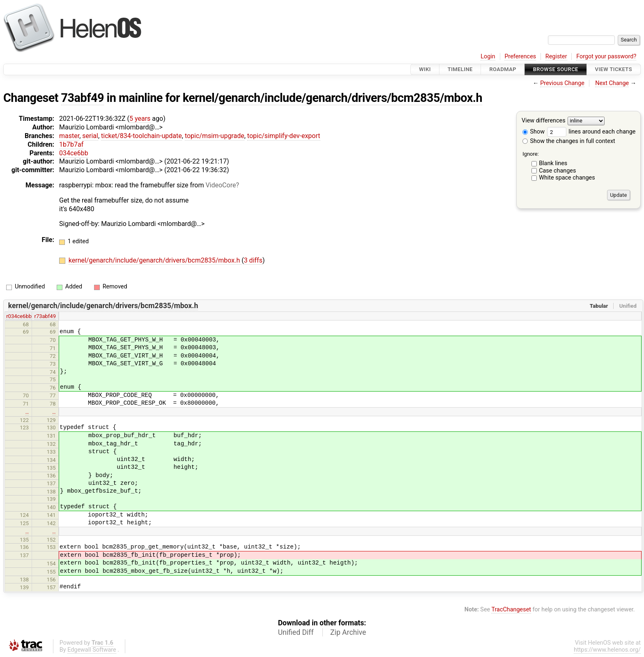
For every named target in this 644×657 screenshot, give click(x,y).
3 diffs (253, 260)
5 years (140, 119)
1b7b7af (71, 144)
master (69, 136)
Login (488, 56)
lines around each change (591, 132)
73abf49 (83, 98)
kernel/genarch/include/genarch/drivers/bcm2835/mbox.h (333, 98)
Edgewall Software (92, 650)
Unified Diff (296, 632)
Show (534, 132)
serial (90, 136)
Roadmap (503, 69)
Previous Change (562, 83)
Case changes (557, 171)
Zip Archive (348, 632)
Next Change (612, 83)
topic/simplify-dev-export (284, 136)
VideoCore (221, 185)
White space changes (567, 178)
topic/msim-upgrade (215, 136)
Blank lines (553, 163)
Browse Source (556, 69)
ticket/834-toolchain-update (141, 136)
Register (556, 56)
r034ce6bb (19, 316)
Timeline (460, 69)
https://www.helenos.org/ (607, 650)
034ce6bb (74, 153)
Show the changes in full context (569, 141)
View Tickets (614, 69)
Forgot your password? (606, 56)
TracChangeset (511, 610)
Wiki (425, 69)
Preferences (520, 56)
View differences (544, 121)
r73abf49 (45, 316)
